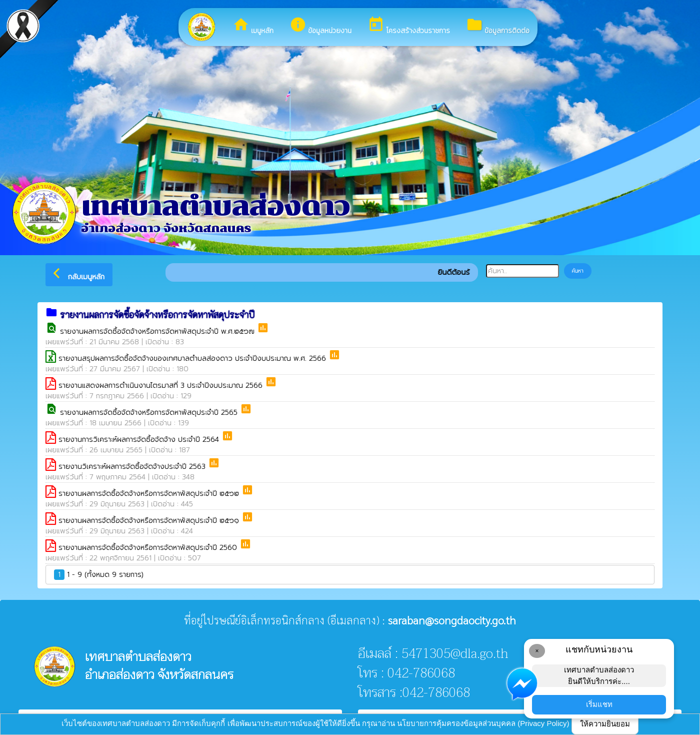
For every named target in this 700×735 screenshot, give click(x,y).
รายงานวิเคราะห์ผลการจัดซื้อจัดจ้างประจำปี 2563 (133, 467)
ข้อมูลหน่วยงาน (320, 26)
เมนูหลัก (253, 26)
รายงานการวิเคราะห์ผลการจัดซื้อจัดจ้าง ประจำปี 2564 (140, 440)
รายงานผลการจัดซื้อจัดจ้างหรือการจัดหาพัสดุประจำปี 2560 (149, 548)
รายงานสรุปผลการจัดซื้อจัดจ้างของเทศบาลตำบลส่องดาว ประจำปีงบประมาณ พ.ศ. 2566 (193, 358)
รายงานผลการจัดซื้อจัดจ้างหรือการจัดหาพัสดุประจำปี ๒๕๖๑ (150, 521)
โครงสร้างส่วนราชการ (409, 26)
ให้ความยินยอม (605, 724)
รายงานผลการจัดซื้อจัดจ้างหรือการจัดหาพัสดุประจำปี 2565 (150, 413)
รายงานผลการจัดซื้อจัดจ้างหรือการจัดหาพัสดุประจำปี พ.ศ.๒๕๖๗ (158, 331)
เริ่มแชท (599, 704)
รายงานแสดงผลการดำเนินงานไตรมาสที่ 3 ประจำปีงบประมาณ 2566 (162, 386)
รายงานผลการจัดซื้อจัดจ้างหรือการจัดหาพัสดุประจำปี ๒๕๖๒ (150, 494)
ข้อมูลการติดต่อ (498, 26)
